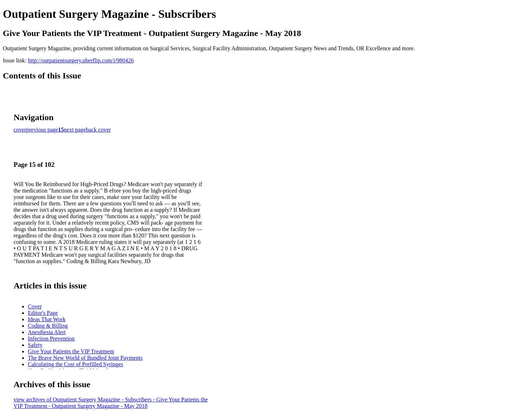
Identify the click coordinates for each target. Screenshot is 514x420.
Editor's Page (43, 313)
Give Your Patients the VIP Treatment (71, 351)
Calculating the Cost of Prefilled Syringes (75, 364)
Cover (35, 306)
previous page (42, 130)
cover (20, 130)
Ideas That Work (47, 319)
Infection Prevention (51, 339)
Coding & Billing (48, 326)
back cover (99, 130)
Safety (35, 345)
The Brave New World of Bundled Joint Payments (85, 358)
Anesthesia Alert (47, 332)
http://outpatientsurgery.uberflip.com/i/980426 (81, 60)
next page (75, 130)
